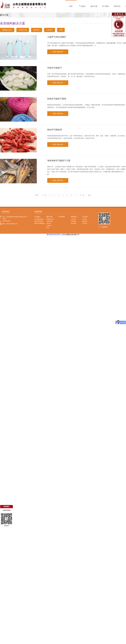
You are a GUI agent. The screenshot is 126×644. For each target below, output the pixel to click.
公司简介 (85, 219)
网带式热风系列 (39, 221)
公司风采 (85, 223)
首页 (37, 195)
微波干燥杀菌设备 (39, 223)
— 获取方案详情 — (58, 52)
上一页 (44, 195)
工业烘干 (50, 30)
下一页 (82, 195)
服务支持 (85, 221)
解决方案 (50, 217)
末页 (89, 195)
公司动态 (73, 219)
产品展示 (37, 217)
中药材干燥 (23, 30)
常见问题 (73, 223)
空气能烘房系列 (39, 219)
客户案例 (62, 217)
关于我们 (85, 217)
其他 (61, 30)
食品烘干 (37, 30)
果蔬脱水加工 (7, 30)
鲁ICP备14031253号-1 (54, 235)
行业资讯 (73, 221)
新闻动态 (74, 217)
